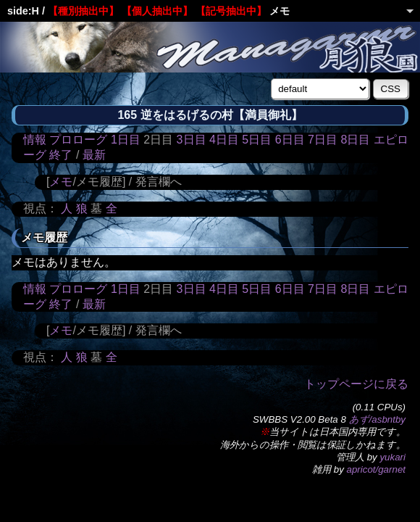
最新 (94, 155)
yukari (392, 457)
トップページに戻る (356, 384)
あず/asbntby (377, 419)
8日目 (355, 140)
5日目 (257, 140)
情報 (35, 140)
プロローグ (78, 140)
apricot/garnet (377, 469)
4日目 (224, 140)
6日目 (290, 140)
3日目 (192, 140)
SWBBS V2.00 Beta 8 (299, 419)
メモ (61, 182)
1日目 (126, 140)
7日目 (323, 140)
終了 (61, 155)
